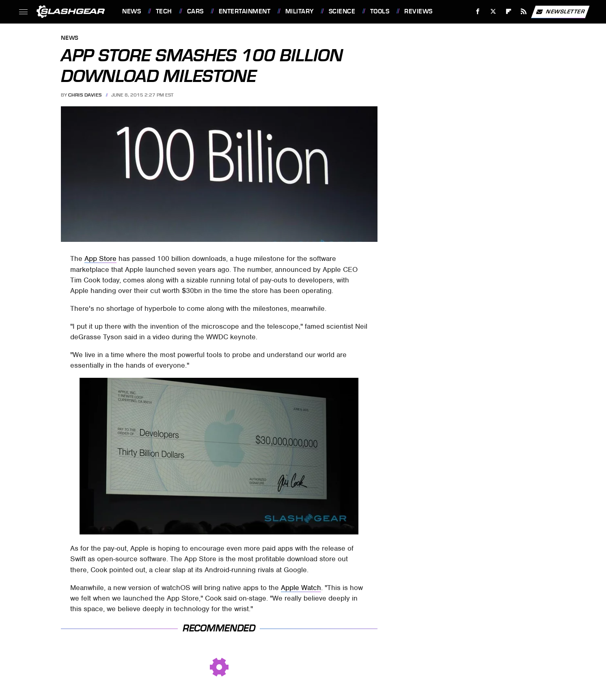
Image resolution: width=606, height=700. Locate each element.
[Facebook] (478, 12)
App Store (100, 258)
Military (300, 11)
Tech (164, 11)
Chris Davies (85, 95)
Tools (380, 11)
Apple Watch (301, 588)
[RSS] (524, 12)
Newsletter (560, 12)
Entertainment (245, 11)
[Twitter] (493, 12)
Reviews (418, 11)
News (132, 11)
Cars (195, 11)
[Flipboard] (508, 12)
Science (342, 11)
